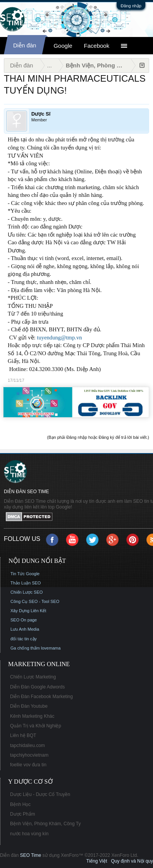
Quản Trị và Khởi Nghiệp (36, 726)
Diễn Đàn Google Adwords (37, 687)
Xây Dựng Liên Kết (28, 611)
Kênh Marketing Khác (32, 716)
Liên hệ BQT (23, 735)
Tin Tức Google (25, 574)
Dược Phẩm (23, 814)
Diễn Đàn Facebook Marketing (41, 697)
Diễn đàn (25, 45)
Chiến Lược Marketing (33, 677)
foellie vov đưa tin (28, 765)
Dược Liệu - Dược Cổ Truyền (40, 794)
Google (63, 46)
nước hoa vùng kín (29, 834)
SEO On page (24, 620)
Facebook (97, 46)
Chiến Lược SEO (27, 592)
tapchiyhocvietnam (29, 755)
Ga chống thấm (25, 648)
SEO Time (31, 855)
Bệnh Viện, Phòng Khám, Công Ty (45, 824)
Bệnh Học (20, 804)
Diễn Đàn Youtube (29, 706)
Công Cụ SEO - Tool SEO (35, 601)
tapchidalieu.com (27, 745)
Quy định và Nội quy (132, 861)
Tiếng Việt (97, 861)
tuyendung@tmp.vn (60, 337)
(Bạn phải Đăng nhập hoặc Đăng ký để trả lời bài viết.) (98, 437)
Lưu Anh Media (25, 629)
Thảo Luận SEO (26, 583)
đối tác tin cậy (24, 639)
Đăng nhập (131, 6)
